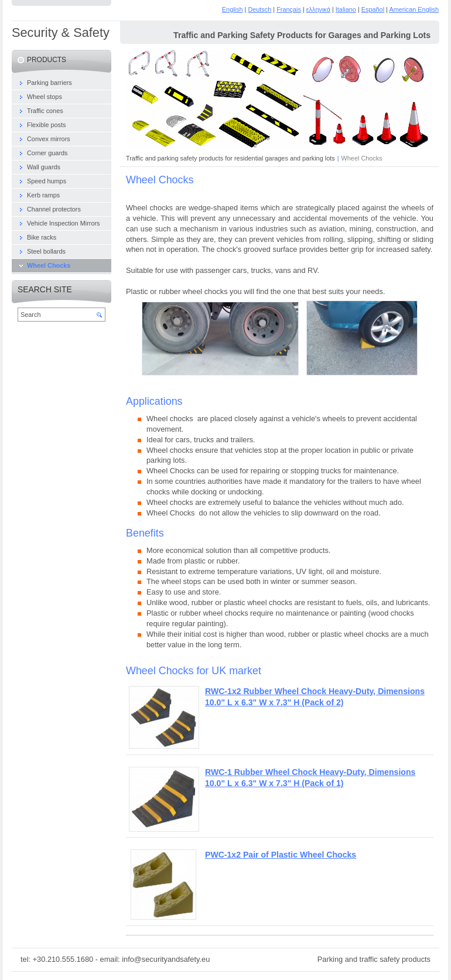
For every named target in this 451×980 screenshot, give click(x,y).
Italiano (346, 9)
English (233, 9)
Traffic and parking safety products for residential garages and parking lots (230, 158)
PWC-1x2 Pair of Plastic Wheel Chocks (281, 855)
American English (414, 9)
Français (289, 9)
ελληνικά (318, 9)
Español (373, 9)
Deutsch (259, 9)
